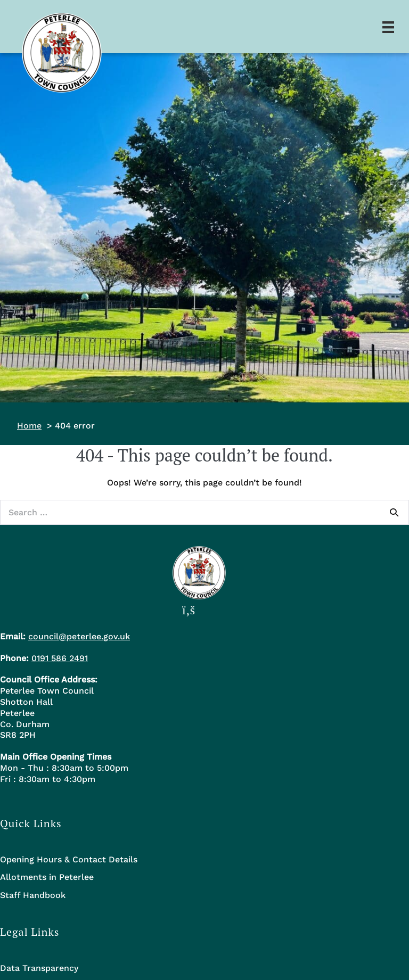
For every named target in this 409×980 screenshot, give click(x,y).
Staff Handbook (33, 895)
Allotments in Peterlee (47, 877)
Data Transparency (39, 968)
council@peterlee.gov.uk (79, 636)
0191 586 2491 (60, 658)
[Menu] (388, 27)
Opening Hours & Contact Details (69, 859)
